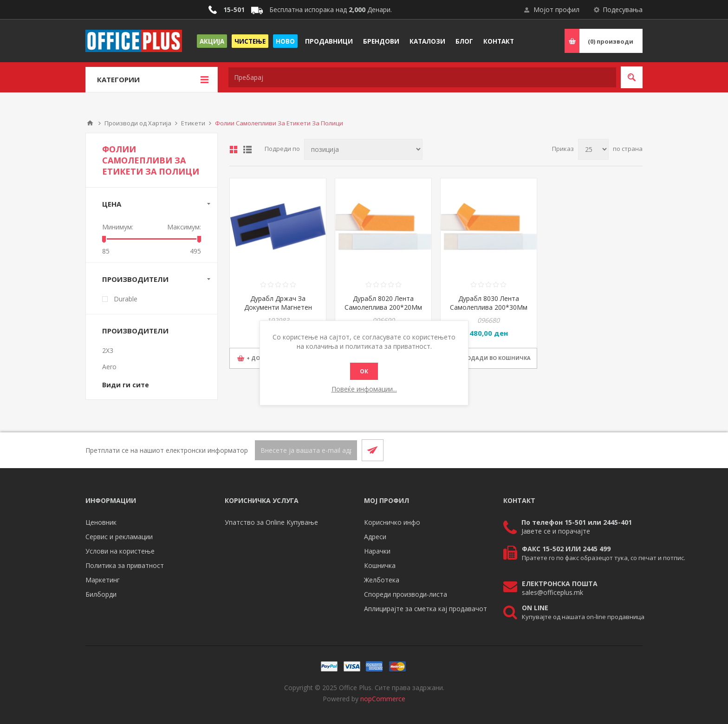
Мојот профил (556, 10)
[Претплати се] (306, 450)
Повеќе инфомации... (364, 389)
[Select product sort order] (363, 149)
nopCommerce (383, 699)
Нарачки (377, 551)
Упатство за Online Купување (271, 522)
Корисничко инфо (392, 522)
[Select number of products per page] (593, 149)
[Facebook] (609, 450)
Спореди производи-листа (406, 594)
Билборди (101, 594)
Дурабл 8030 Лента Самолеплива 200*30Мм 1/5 (489, 307)
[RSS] (631, 450)
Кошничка (380, 565)
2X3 (108, 350)
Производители (135, 279)
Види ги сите (126, 385)
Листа (247, 150)
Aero (109, 367)
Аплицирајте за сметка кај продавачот (426, 609)
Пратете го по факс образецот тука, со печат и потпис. (604, 558)
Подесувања (623, 10)
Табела (234, 150)
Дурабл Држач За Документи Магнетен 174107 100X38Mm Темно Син (278, 312)
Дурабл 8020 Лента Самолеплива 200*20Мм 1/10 (383, 307)
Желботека (382, 580)
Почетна (90, 123)
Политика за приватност (125, 565)
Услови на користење (120, 551)
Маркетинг (103, 580)
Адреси (375, 537)
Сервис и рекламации (119, 537)
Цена (112, 204)
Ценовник (101, 522)
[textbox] (422, 77)
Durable (126, 299)
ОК (364, 371)
